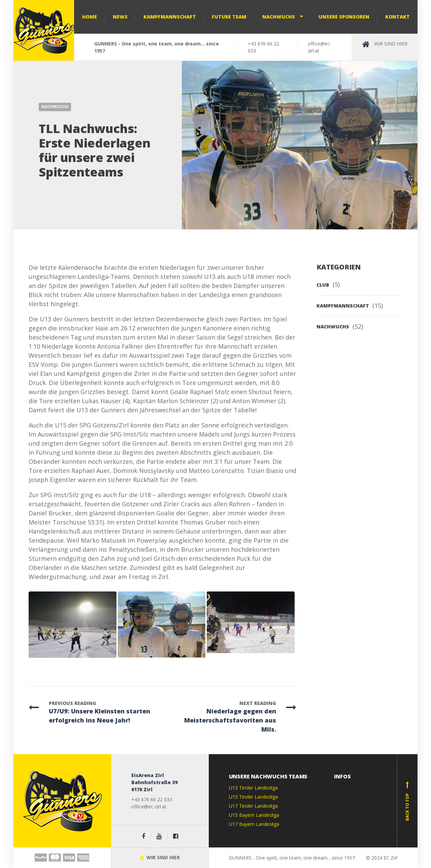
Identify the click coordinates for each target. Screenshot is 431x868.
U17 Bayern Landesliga (254, 824)
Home (90, 17)
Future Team (229, 17)
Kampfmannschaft (170, 17)
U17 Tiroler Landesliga (253, 806)
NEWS (120, 17)
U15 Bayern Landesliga (254, 815)
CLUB (323, 285)
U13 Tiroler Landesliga (253, 788)
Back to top (407, 801)
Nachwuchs (279, 17)
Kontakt (397, 17)
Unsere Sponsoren (344, 17)
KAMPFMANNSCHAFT (343, 306)
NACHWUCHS (55, 107)
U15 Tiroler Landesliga (253, 797)
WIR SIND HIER (160, 857)
